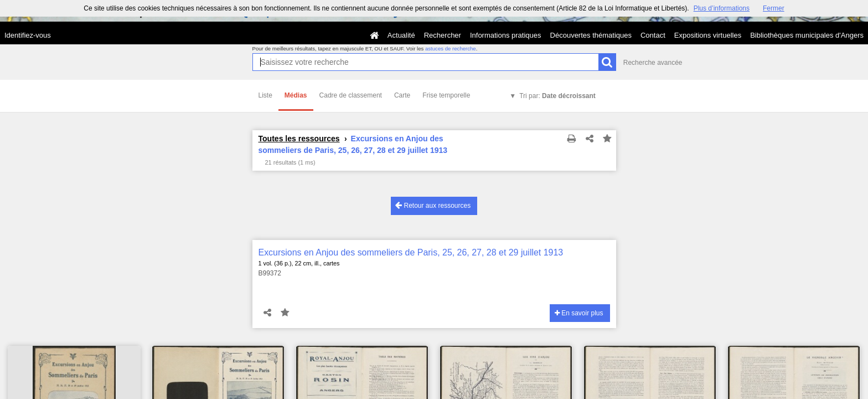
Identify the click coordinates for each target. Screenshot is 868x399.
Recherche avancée (653, 63)
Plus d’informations (722, 8)
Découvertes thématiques (591, 35)
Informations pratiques (506, 35)
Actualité (401, 35)
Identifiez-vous (28, 35)
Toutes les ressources (299, 139)
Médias (296, 95)
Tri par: (557, 96)
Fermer (774, 8)
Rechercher (443, 35)
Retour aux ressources (433, 205)
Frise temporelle (446, 95)
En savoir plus (579, 313)
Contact (653, 35)
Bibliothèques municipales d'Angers (807, 35)
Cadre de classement (351, 95)
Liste (265, 95)
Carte (402, 95)
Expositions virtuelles (708, 35)
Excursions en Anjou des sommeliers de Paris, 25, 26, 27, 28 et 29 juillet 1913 (411, 252)
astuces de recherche (451, 48)
